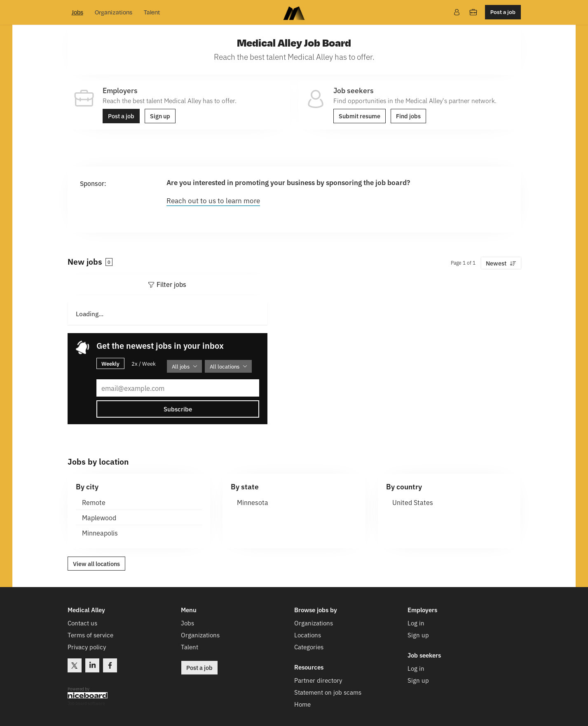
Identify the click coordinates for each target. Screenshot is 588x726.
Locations (308, 634)
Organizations (114, 12)
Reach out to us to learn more (213, 200)
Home (302, 704)
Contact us (82, 622)
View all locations (96, 563)
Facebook (110, 665)
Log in (416, 622)
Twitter (75, 665)
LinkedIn (92, 665)
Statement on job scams (328, 692)
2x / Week (144, 363)
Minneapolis (100, 532)
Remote (94, 502)
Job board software (86, 703)
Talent (152, 12)
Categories (309, 646)
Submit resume (360, 116)
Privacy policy (87, 646)
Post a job (503, 12)
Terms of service (90, 634)
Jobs (77, 12)
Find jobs (408, 116)
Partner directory (318, 680)
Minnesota (253, 502)
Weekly (110, 363)
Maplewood (99, 517)
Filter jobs (171, 284)
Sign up (160, 116)
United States (413, 502)
